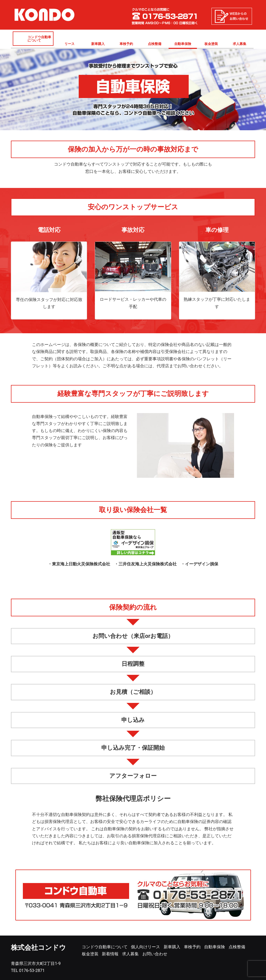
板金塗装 (211, 44)
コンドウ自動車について (39, 39)
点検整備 (155, 44)
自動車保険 (183, 44)
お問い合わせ (155, 954)
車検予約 (126, 44)
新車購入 (98, 44)
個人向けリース (145, 947)
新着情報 (110, 954)
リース (69, 44)
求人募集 (240, 44)
